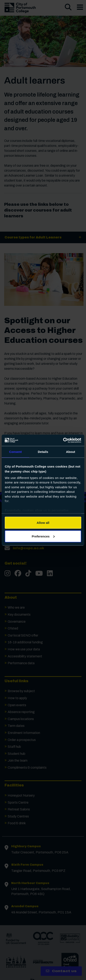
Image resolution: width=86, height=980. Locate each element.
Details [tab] (43, 452)
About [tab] (71, 452)
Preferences (43, 536)
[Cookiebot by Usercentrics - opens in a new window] (63, 440)
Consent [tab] (15, 452)
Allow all (43, 523)
